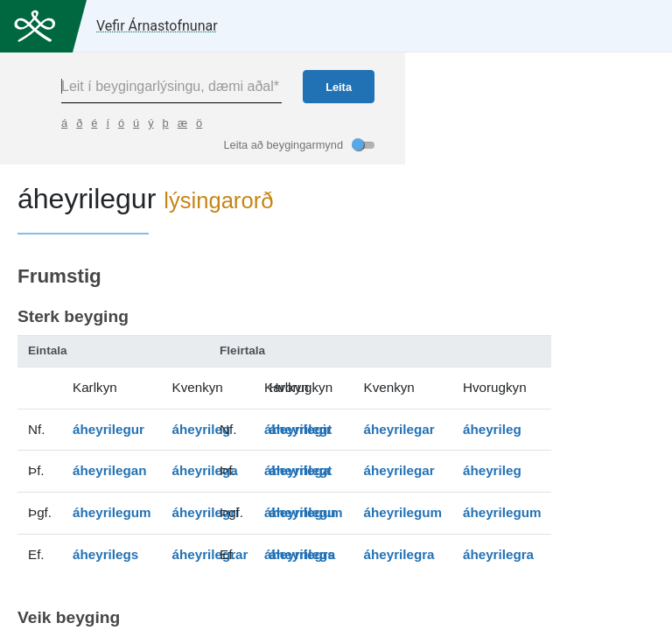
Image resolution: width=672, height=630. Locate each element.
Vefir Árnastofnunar (157, 26)
